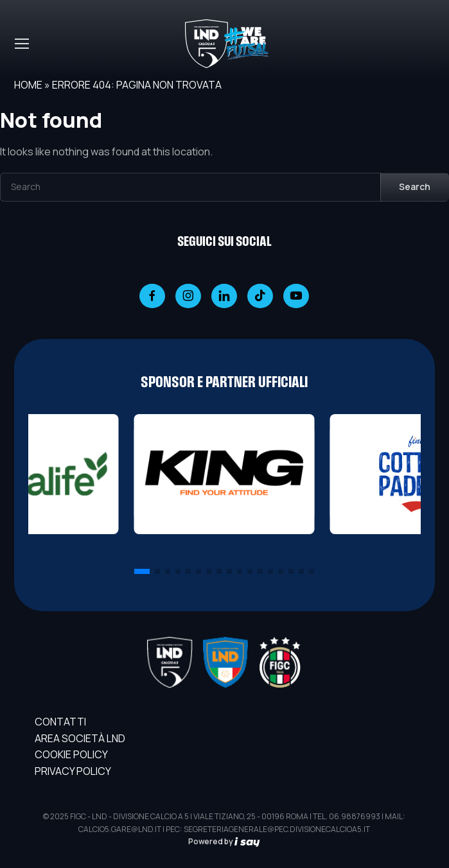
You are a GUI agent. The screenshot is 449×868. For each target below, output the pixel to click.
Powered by (224, 841)
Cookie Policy (71, 754)
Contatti (60, 722)
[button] (142, 571)
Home (28, 85)
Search (415, 187)
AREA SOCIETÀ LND (80, 738)
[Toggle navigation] (21, 44)
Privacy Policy (73, 771)
